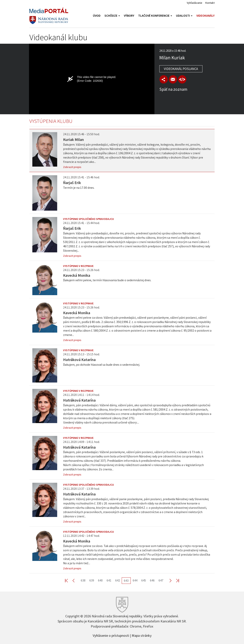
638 (83, 580)
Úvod (97, 16)
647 (161, 580)
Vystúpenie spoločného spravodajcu (88, 219)
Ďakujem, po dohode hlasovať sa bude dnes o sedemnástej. (102, 365)
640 (100, 580)
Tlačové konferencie (155, 16)
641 (109, 580)
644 (135, 580)
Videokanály (205, 16)
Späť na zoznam (173, 89)
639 (92, 580)
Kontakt (210, 3)
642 (118, 580)
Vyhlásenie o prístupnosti (111, 635)
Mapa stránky (142, 635)
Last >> (175, 580)
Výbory (129, 16)
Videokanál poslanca (181, 69)
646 (152, 580)
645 (144, 580)
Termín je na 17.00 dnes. (79, 188)
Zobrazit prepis (72, 167)
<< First (69, 580)
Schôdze (112, 16)
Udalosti (184, 16)
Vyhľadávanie (195, 3)
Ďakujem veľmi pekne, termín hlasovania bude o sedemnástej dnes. (107, 280)
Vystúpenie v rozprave (78, 266)
